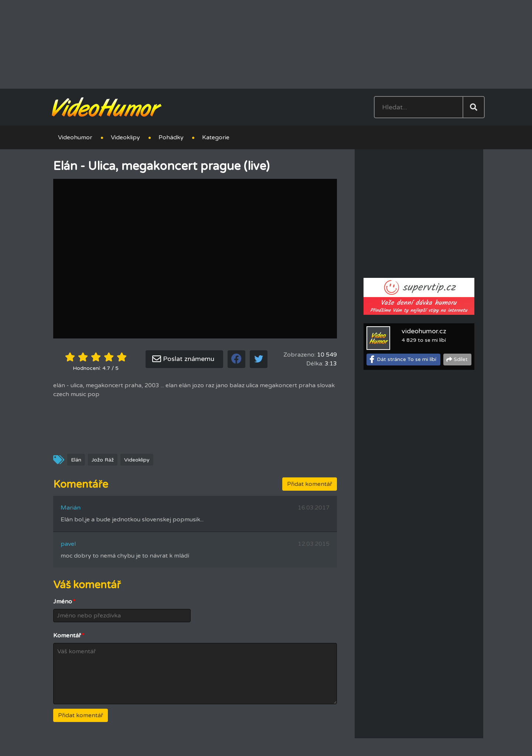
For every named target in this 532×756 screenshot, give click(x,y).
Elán (76, 460)
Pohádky (171, 137)
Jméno (64, 602)
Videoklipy (125, 137)
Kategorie (216, 137)
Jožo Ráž (103, 460)
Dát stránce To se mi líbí (407, 359)
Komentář (69, 636)
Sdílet (461, 359)
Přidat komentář (310, 484)
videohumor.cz (424, 331)
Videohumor (75, 137)
